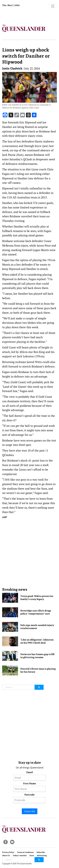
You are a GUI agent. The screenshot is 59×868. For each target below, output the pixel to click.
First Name (29, 783)
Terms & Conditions (25, 852)
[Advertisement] (29, 553)
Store (32, 855)
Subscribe (30, 811)
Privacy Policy (8, 852)
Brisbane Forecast (20, 15)
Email (30, 772)
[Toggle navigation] (53, 6)
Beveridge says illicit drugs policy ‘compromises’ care (36, 612)
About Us (6, 855)
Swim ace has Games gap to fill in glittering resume (37, 656)
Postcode (29, 795)
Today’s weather (20, 855)
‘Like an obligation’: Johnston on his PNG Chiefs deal (37, 641)
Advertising (42, 855)
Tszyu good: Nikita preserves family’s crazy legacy (37, 598)
